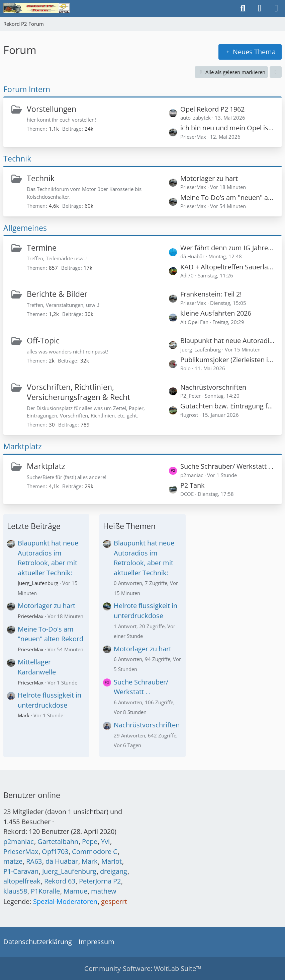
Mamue (75, 891)
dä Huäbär (62, 861)
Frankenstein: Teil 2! (211, 294)
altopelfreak (22, 881)
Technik (17, 158)
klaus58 (15, 891)
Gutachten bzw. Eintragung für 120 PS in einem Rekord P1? (228, 406)
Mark (24, 715)
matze (13, 861)
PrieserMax (31, 616)
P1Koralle (45, 891)
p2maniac (19, 841)
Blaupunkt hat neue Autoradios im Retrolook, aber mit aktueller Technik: (228, 341)
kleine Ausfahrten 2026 (216, 313)
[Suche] (243, 8)
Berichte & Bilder (57, 294)
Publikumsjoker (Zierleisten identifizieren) (228, 360)
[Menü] (276, 8)
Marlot (112, 861)
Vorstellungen (52, 109)
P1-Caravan (21, 871)
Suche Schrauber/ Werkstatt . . (227, 466)
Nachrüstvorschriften (213, 387)
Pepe (90, 841)
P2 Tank (193, 485)
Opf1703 (55, 852)
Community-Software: (143, 968)
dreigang (114, 871)
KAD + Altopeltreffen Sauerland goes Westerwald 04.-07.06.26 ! (228, 267)
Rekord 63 (60, 881)
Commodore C (95, 852)
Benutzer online (32, 795)
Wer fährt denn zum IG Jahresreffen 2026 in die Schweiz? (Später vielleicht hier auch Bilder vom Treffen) (228, 248)
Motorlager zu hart (209, 178)
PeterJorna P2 (100, 881)
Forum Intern (27, 89)
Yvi (105, 841)
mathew (104, 891)
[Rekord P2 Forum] (36, 8)
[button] (276, 72)
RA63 (34, 861)
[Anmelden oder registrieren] (260, 8)
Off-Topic (43, 340)
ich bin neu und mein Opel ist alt (228, 128)
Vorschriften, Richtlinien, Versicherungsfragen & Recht (78, 392)
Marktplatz (23, 446)
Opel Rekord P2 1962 (212, 109)
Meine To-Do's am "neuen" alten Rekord (228, 198)
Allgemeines (25, 228)
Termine (42, 248)
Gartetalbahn (58, 841)
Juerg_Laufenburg (38, 583)
